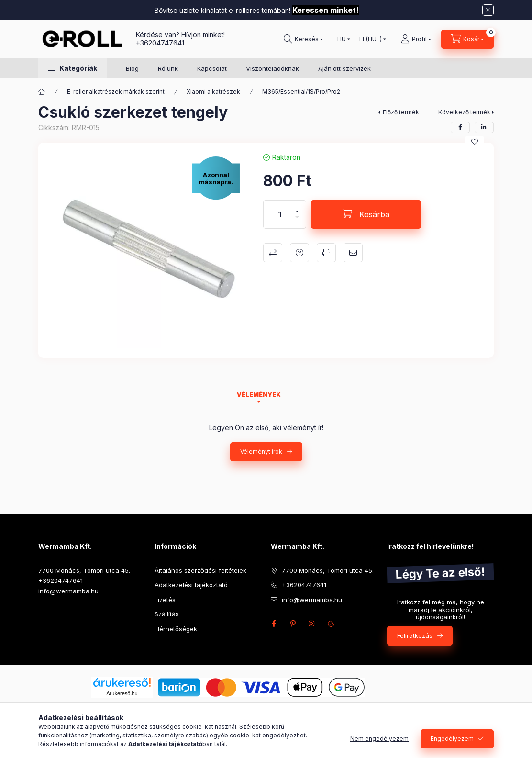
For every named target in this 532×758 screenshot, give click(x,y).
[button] (72, 68)
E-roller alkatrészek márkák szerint (116, 92)
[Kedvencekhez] (475, 142)
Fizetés (165, 600)
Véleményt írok (261, 451)
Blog (132, 68)
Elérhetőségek (176, 629)
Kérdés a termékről (299, 253)
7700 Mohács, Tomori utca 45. (84, 570)
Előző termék (401, 112)
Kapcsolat (212, 68)
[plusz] (297, 207)
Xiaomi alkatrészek (213, 92)
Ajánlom (353, 253)
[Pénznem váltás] (371, 39)
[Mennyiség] (280, 214)
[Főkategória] (42, 92)
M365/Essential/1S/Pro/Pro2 (301, 92)
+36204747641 (160, 43)
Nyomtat (326, 253)
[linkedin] (484, 127)
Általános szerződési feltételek (200, 570)
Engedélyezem (452, 739)
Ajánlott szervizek (344, 68)
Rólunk (168, 68)
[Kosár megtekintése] (467, 39)
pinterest (293, 624)
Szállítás (167, 614)
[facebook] (460, 127)
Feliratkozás (415, 635)
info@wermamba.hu (68, 591)
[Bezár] (488, 10)
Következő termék (464, 112)
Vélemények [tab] (259, 395)
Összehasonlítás (273, 253)
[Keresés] (303, 39)
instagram (312, 624)
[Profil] (416, 39)
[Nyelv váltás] (342, 39)
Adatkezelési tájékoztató (191, 585)
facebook (274, 624)
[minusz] (297, 221)
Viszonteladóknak (272, 68)
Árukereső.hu (122, 693)
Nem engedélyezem (379, 739)
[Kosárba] (366, 214)
